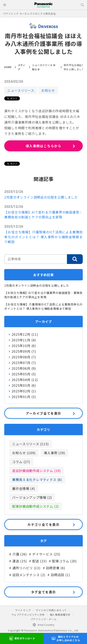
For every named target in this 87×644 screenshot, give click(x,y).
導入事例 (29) (54, 453)
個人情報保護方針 (60, 615)
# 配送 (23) (38, 561)
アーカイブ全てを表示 (43, 413)
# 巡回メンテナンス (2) (27, 575)
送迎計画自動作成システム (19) (37, 471)
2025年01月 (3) (24, 397)
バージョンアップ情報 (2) (32, 497)
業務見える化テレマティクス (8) (37, 480)
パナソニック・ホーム (44, 619)
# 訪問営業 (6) (54, 568)
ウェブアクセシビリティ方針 (28, 615)
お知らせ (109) (24, 453)
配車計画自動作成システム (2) (35, 506)
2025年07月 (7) (24, 363)
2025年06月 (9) (24, 368)
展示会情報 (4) (24, 488)
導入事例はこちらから (44, 146)
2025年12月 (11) (25, 334)
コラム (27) (21, 462)
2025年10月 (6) (24, 346)
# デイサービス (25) (45, 554)
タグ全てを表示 (43, 592)
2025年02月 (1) (24, 391)
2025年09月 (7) (24, 351)
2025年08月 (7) (24, 357)
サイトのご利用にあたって (51, 610)
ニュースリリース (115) (30, 444)
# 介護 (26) (18, 554)
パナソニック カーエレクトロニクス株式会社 (29, 13)
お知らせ (48, 90)
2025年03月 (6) (24, 385)
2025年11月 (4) (24, 340)
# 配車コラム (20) (63, 561)
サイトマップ (23, 610)
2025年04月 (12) (25, 380)
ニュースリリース (21, 90)
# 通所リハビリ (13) (25, 568)
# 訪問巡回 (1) (59, 575)
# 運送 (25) (18, 561)
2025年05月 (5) (24, 374)
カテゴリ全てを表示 (43, 524)
